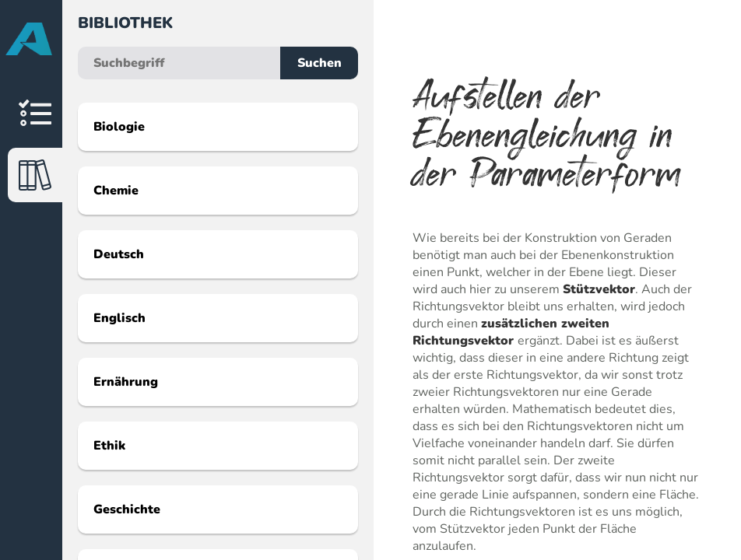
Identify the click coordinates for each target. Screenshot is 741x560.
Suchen (320, 63)
